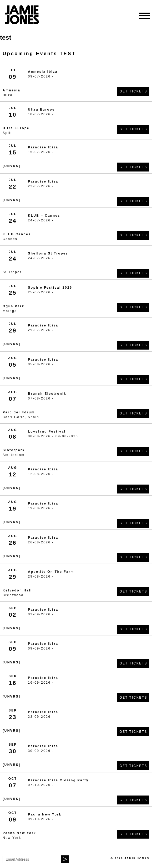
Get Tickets (133, 91)
